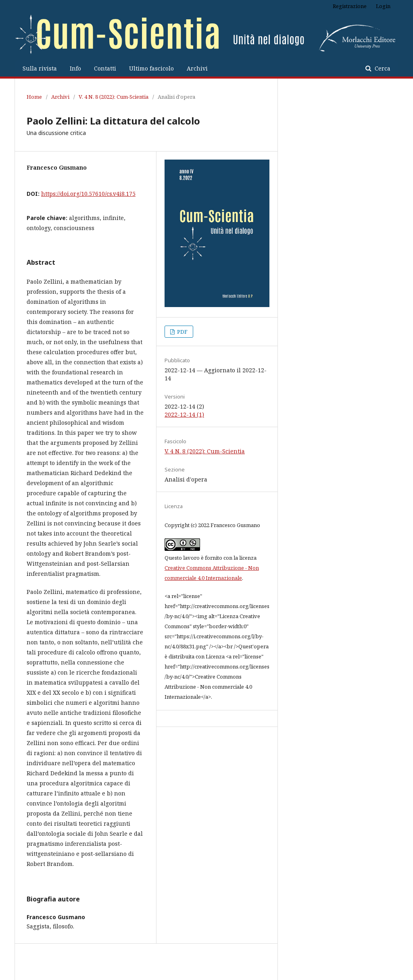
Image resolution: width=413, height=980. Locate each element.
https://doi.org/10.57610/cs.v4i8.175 (88, 194)
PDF (182, 332)
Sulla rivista (40, 68)
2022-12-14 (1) (184, 414)
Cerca (382, 68)
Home (34, 97)
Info (75, 68)
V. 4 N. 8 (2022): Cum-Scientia (114, 97)
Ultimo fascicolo (151, 68)
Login (383, 6)
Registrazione (350, 6)
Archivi (197, 68)
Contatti (105, 68)
